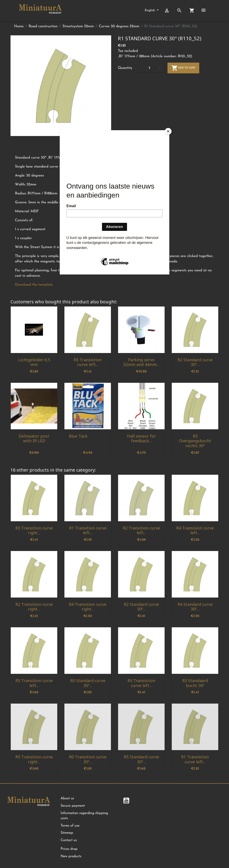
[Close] (168, 131)
